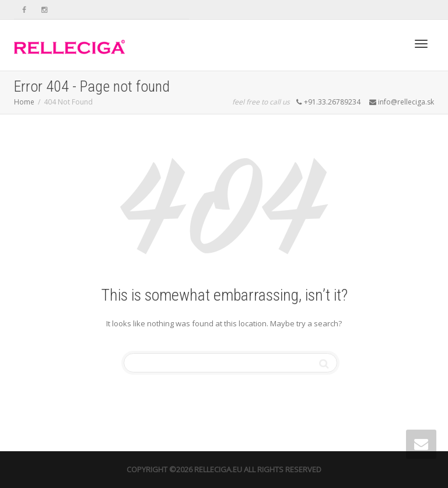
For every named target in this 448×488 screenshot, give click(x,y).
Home (24, 102)
